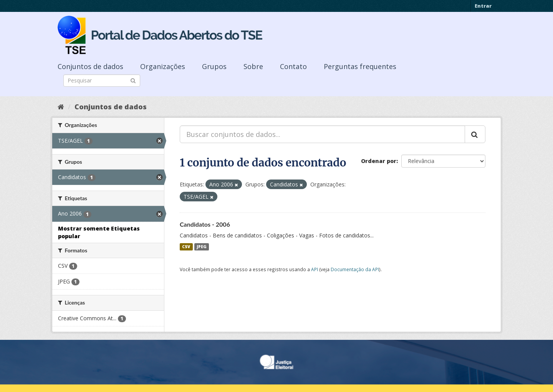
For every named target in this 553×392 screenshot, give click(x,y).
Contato (293, 66)
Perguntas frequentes (360, 66)
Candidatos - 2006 (205, 224)
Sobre (253, 66)
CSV (186, 247)
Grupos (214, 66)
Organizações (163, 66)
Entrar (483, 6)
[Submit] (133, 80)
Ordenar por (379, 161)
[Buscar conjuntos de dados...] (322, 134)
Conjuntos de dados (90, 66)
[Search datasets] (102, 81)
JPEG (202, 247)
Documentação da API (355, 269)
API (315, 269)
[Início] (61, 107)
